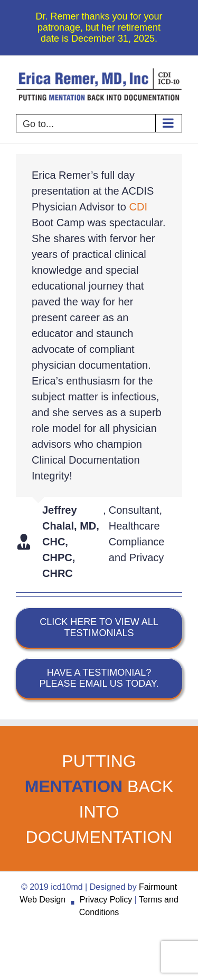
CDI (138, 207)
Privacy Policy (106, 900)
